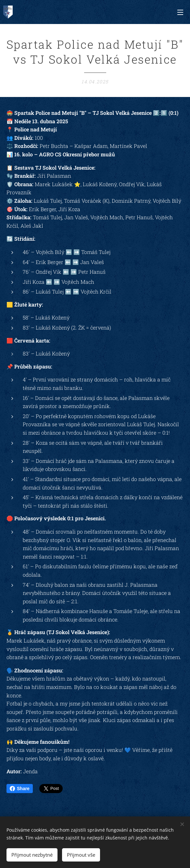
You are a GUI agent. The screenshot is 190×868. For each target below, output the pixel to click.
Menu (180, 12)
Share (20, 789)
